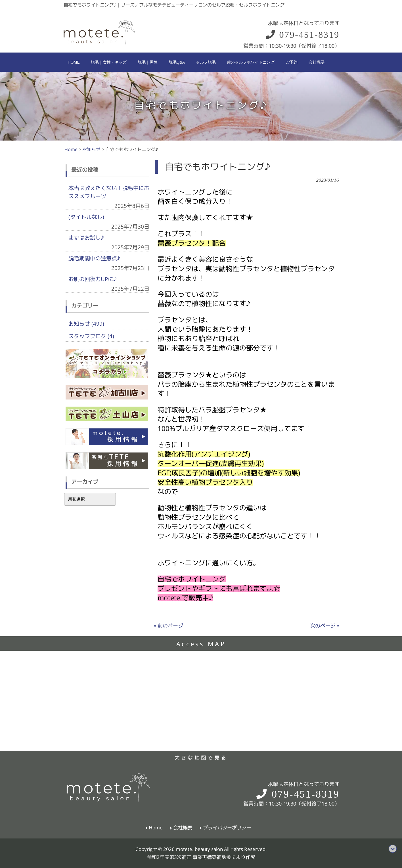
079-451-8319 (302, 35)
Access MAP (201, 644)
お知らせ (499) (86, 324)
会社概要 (183, 828)
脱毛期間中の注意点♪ (94, 258)
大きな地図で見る (201, 758)
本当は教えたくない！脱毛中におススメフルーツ (109, 192)
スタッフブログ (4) (91, 336)
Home (156, 828)
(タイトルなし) (86, 217)
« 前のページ (168, 626)
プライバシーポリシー (227, 828)
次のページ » (325, 626)
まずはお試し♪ (86, 238)
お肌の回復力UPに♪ (93, 279)
